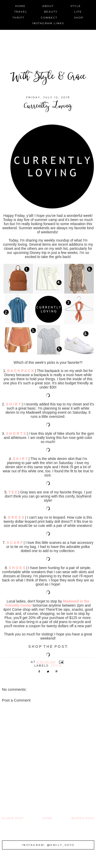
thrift (18, 18)
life (78, 12)
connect (49, 18)
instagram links (48, 23)
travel (21, 12)
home (20, 6)
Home (47, 818)
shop (79, 18)
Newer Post (83, 818)
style (76, 6)
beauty (51, 12)
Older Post (13, 818)
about (48, 6)
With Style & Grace (48, 77)
